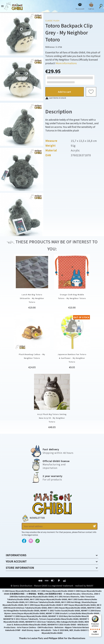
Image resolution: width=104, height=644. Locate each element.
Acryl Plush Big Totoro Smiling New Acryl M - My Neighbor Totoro (52, 418)
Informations (16, 555)
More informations (66, 63)
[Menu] (100, 616)
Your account (16, 561)
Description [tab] (59, 111)
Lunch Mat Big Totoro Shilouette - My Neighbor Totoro (32, 298)
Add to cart (65, 92)
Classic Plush (52, 21)
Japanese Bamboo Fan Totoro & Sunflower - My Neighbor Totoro (72, 358)
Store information (20, 568)
